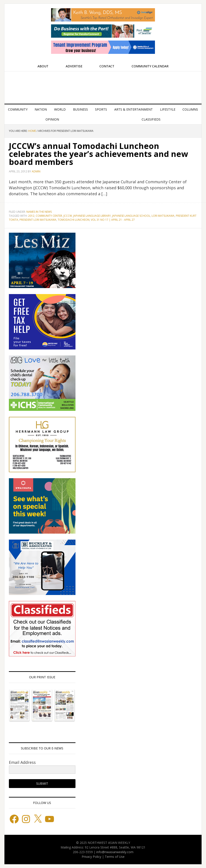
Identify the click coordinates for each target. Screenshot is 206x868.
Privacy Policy (91, 857)
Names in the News (39, 212)
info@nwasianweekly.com (115, 852)
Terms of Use (115, 857)
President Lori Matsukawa (38, 220)
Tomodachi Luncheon (74, 220)
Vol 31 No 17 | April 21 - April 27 (113, 220)
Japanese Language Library (92, 216)
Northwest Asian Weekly (103, 86)
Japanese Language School (131, 216)
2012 (31, 216)
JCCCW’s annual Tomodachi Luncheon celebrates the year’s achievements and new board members (98, 154)
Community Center (49, 216)
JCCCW (68, 216)
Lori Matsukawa (163, 216)
